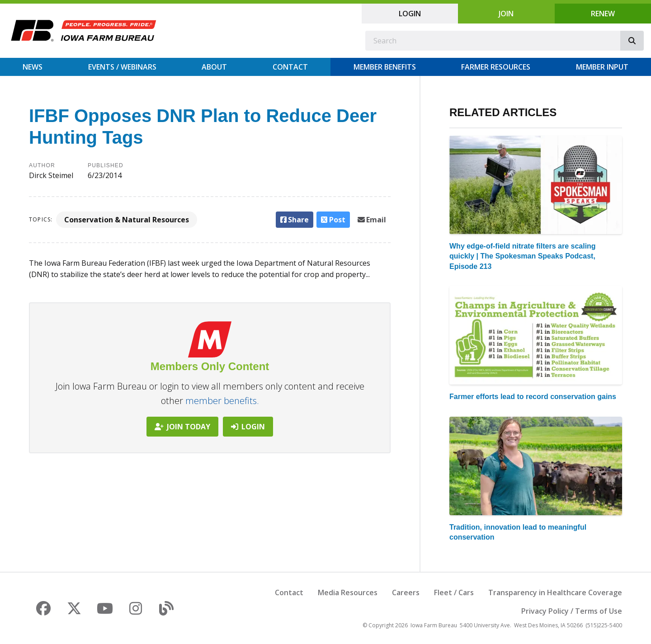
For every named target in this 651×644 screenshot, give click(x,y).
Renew (603, 14)
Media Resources (348, 592)
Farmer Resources (496, 67)
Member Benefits (385, 67)
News (33, 67)
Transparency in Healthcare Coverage (555, 592)
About (214, 67)
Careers (406, 592)
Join (506, 14)
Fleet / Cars (454, 592)
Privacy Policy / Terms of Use (572, 611)
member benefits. (222, 401)
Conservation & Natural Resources (127, 220)
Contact (290, 67)
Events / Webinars (122, 67)
